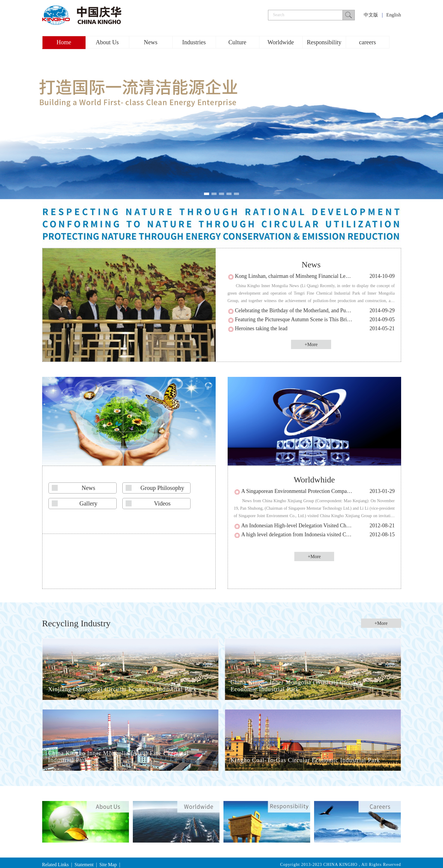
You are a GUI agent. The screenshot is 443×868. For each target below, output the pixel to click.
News (151, 42)
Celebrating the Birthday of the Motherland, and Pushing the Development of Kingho (328, 310)
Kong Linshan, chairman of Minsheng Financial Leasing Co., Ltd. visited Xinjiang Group (333, 276)
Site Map (108, 865)
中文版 (371, 15)
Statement (84, 865)
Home (64, 42)
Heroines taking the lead (262, 328)
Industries (194, 42)
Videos (162, 503)
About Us (107, 42)
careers (367, 42)
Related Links (55, 865)
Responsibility (324, 42)
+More (313, 344)
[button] (207, 194)
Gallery (89, 503)
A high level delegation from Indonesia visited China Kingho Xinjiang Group (325, 534)
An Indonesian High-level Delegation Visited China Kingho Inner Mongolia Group (331, 526)
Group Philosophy (162, 488)
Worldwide (281, 42)
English (394, 15)
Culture (238, 42)
